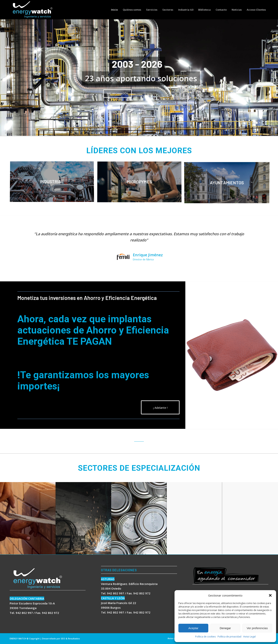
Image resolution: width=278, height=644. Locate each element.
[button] (270, 595)
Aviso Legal (249, 637)
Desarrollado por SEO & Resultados (61, 638)
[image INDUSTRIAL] (53, 184)
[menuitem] (114, 10)
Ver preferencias (257, 628)
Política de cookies (205, 637)
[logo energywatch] (33, 10)
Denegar (225, 628)
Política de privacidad (229, 637)
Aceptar (193, 628)
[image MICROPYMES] (141, 184)
